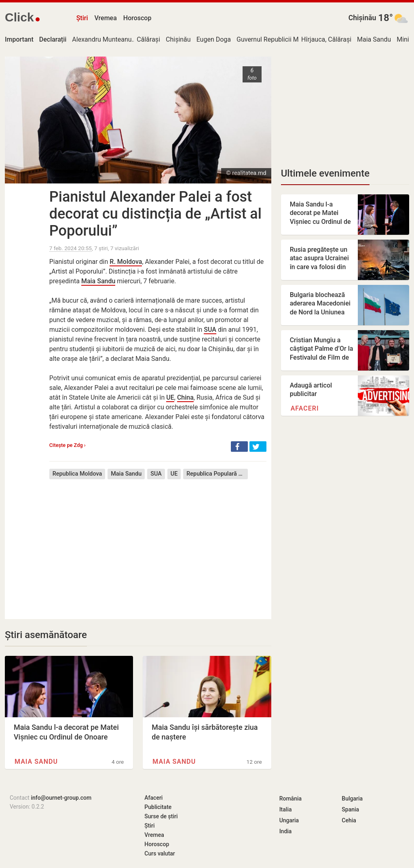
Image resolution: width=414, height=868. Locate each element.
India (286, 831)
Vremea (105, 18)
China (185, 397)
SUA (210, 330)
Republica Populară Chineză (217, 474)
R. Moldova (126, 262)
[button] (239, 447)
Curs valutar (159, 853)
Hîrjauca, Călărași (326, 39)
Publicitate (158, 807)
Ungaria (289, 820)
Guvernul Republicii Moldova (277, 39)
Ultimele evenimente (325, 173)
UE (170, 397)
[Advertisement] (158, 543)
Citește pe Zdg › (68, 445)
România (290, 798)
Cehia (349, 820)
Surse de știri (161, 816)
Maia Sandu (374, 39)
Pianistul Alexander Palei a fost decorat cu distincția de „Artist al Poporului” (155, 214)
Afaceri (305, 408)
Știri (82, 18)
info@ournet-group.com (61, 798)
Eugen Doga (214, 39)
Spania (350, 809)
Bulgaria (352, 798)
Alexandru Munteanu (102, 39)
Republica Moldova (77, 474)
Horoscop (137, 18)
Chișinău (362, 18)
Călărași (148, 39)
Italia (286, 809)
